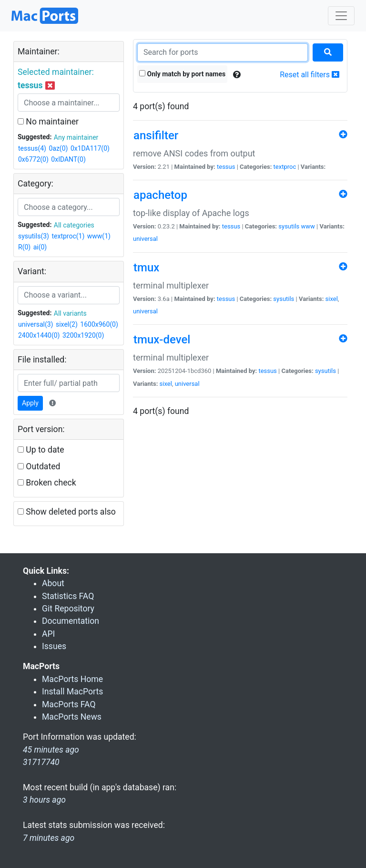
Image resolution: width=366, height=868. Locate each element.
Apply (30, 403)
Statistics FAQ (68, 596)
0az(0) (58, 148)
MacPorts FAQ (69, 704)
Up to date (41, 450)
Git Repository (68, 609)
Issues (54, 646)
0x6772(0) (33, 159)
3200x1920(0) (83, 335)
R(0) (24, 247)
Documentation (71, 621)
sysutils (289, 226)
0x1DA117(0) (90, 148)
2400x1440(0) (39, 335)
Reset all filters (310, 75)
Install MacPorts (72, 692)
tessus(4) (32, 148)
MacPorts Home (72, 679)
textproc (285, 167)
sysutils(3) (34, 236)
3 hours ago (44, 800)
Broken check (47, 483)
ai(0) (40, 247)
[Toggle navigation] (341, 16)
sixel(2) (67, 324)
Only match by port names (182, 74)
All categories (74, 225)
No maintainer (48, 122)
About (53, 583)
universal (145, 239)
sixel (332, 299)
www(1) (99, 236)
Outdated (39, 466)
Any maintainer (76, 137)
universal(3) (36, 324)
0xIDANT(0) (68, 159)
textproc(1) (68, 236)
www (308, 226)
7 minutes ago (49, 838)
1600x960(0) (99, 324)
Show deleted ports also (67, 512)
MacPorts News (72, 717)
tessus (226, 167)
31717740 (41, 762)
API (48, 634)
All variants (70, 313)
